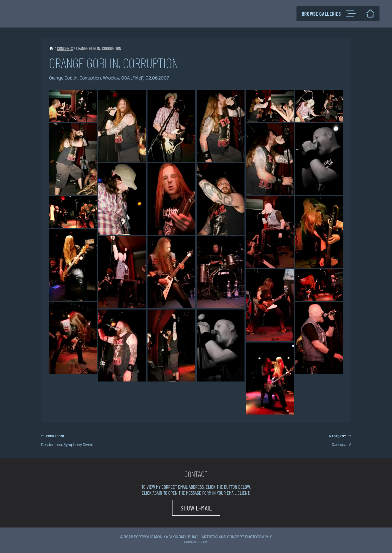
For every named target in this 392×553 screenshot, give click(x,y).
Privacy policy (196, 542)
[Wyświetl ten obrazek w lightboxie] (73, 106)
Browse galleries (329, 13)
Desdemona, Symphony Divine (116, 440)
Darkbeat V (275, 440)
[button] (196, 508)
